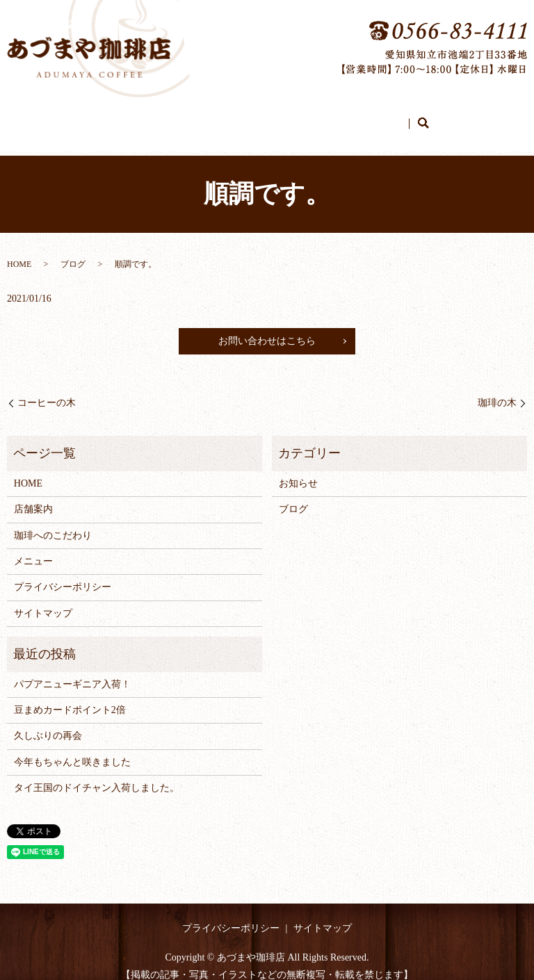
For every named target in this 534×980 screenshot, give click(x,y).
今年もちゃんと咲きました (72, 749)
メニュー (321, 116)
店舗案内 (185, 116)
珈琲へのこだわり (253, 116)
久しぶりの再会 (48, 722)
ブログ (365, 116)
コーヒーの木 (47, 390)
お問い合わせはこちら (267, 328)
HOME (140, 116)
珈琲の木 (497, 390)
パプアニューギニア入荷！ (72, 671)
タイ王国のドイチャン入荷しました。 (97, 775)
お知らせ (298, 470)
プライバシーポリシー (63, 574)
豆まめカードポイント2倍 (70, 697)
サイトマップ (43, 600)
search (399, 117)
